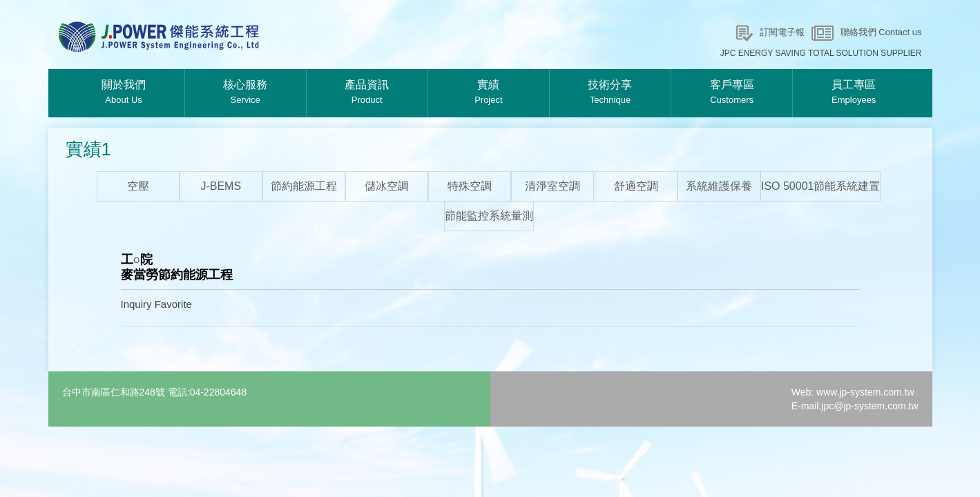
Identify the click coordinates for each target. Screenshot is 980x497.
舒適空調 (636, 186)
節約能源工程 (304, 186)
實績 (489, 93)
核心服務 (246, 93)
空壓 (138, 186)
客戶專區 (732, 93)
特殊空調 (470, 186)
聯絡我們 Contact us (881, 32)
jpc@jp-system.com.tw (869, 406)
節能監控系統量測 (489, 216)
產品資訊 (367, 93)
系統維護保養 (719, 186)
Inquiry (136, 304)
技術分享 (610, 93)
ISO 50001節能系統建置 (821, 186)
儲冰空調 (387, 186)
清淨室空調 (553, 186)
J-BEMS (221, 186)
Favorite (173, 304)
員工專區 (854, 93)
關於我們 (124, 93)
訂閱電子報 (782, 32)
